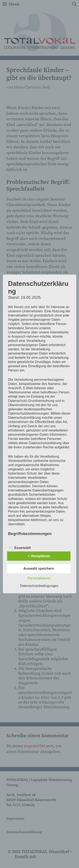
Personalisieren (39, 578)
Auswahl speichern (39, 568)
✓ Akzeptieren (39, 556)
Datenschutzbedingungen (39, 586)
